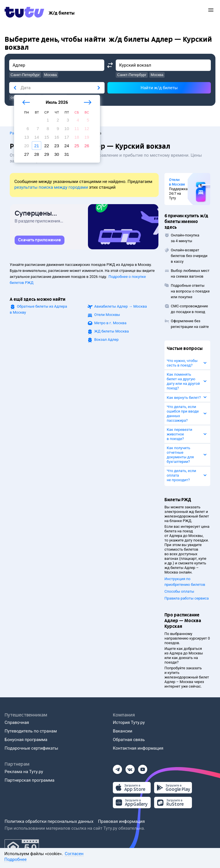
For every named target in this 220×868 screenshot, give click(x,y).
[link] (40, 240)
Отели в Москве (177, 182)
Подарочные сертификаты (31, 748)
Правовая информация (121, 821)
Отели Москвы (107, 315)
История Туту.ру (129, 722)
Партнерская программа (30, 780)
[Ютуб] (143, 768)
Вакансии (123, 731)
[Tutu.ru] (24, 13)
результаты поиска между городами (51, 187)
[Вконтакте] (130, 768)
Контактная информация (138, 748)
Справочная (17, 722)
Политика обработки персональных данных (49, 821)
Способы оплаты (179, 591)
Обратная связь (129, 740)
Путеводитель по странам (31, 731)
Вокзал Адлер (106, 340)
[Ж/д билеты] (62, 13)
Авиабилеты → (121, 306)
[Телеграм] (117, 768)
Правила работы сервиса (187, 598)
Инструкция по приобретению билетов (185, 582)
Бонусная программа (26, 740)
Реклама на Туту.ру (24, 772)
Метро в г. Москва (110, 323)
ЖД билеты (112, 331)
